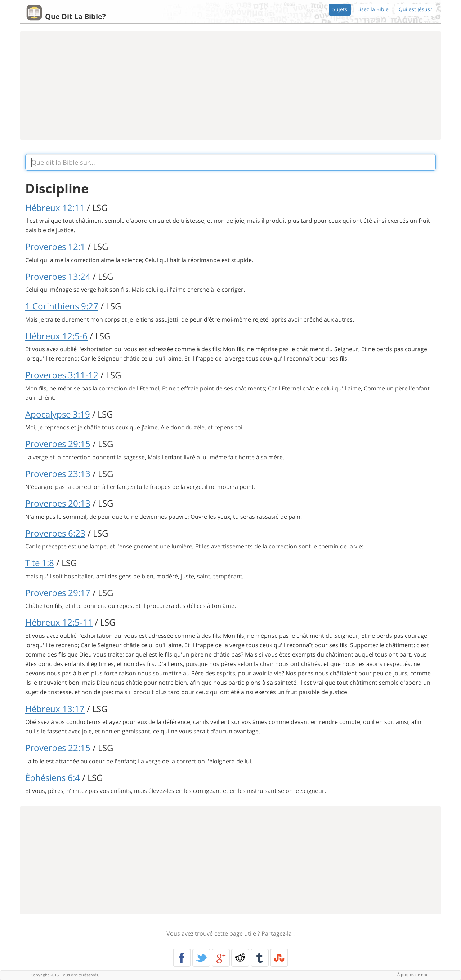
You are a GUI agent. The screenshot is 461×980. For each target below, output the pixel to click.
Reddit (240, 958)
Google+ (221, 958)
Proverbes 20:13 (58, 503)
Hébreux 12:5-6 (56, 336)
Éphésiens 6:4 (53, 778)
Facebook (182, 958)
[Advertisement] (230, 85)
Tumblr (260, 958)
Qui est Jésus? (415, 9)
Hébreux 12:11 (55, 208)
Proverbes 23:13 (58, 474)
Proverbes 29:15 (58, 444)
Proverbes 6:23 (55, 533)
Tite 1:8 (40, 563)
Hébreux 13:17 (55, 709)
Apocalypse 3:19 (58, 414)
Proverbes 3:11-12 (62, 375)
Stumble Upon (279, 958)
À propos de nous (414, 974)
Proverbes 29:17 (58, 593)
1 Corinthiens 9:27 (62, 306)
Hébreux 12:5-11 (59, 622)
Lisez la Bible (373, 9)
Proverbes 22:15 (58, 748)
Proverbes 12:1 (55, 246)
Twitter (201, 958)
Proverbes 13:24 (58, 276)
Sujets (340, 9)
